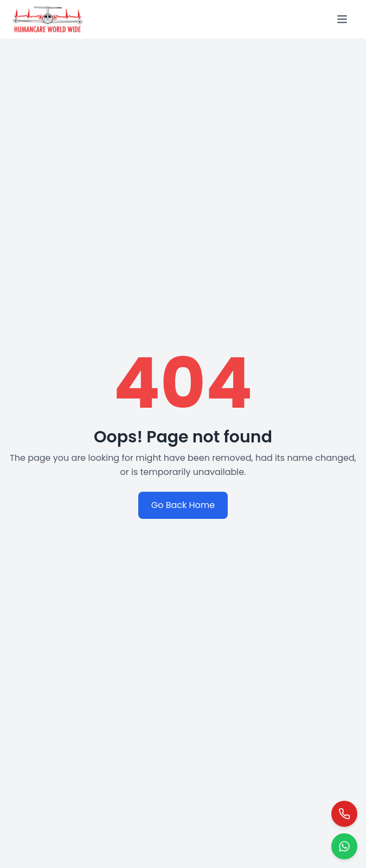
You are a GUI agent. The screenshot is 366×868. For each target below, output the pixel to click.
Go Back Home (183, 505)
